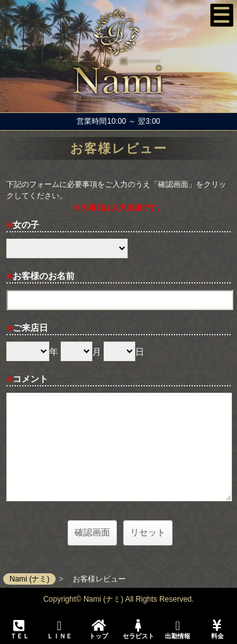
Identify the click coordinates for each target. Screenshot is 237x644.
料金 (217, 629)
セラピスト (138, 629)
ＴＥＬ (20, 630)
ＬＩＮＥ (59, 629)
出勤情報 (178, 629)
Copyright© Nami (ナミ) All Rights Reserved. (118, 599)
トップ (99, 629)
